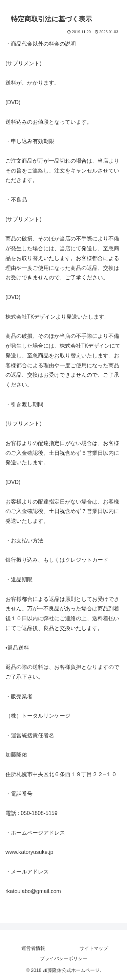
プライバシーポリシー (64, 958)
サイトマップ (94, 948)
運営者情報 (33, 948)
